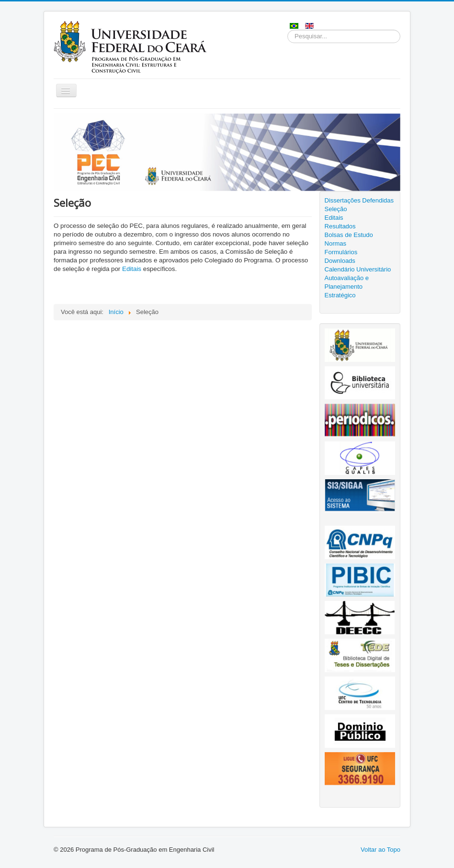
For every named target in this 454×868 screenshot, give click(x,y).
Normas (336, 243)
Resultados (340, 226)
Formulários (341, 252)
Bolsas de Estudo (349, 235)
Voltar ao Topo (380, 850)
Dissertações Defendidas (359, 200)
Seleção (336, 209)
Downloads (340, 261)
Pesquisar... (288, 30)
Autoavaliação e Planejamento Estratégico (347, 287)
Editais (132, 269)
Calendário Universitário (358, 269)
